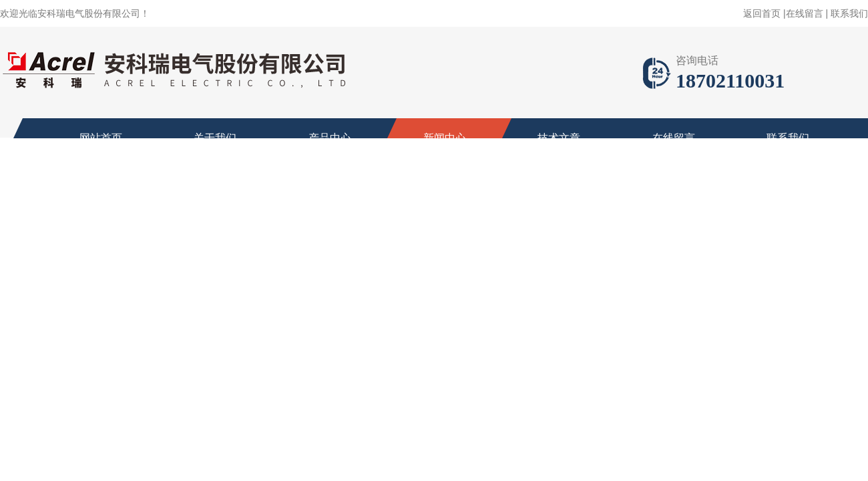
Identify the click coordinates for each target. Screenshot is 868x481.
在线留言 (805, 13)
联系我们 (849, 13)
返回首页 (762, 13)
